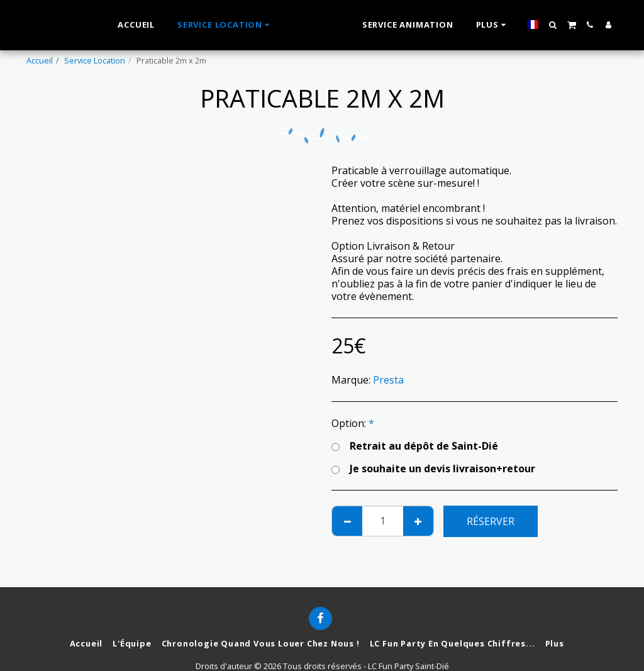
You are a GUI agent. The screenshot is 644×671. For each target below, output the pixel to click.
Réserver (491, 521)
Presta (388, 380)
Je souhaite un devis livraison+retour (433, 469)
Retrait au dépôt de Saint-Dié (415, 446)
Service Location (95, 60)
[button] (567, 25)
